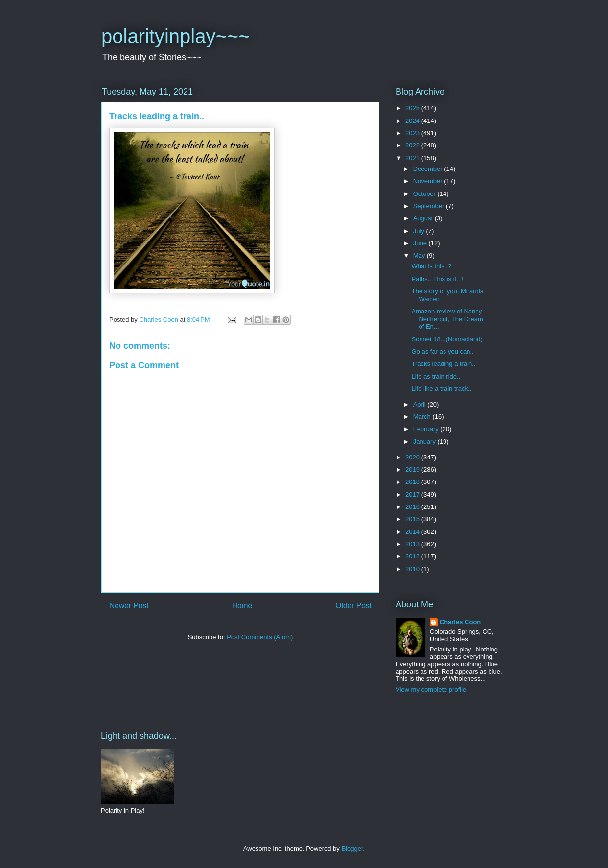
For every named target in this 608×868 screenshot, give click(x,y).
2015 (413, 519)
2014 (413, 532)
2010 (413, 569)
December (429, 169)
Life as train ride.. (436, 376)
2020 (413, 457)
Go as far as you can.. (442, 351)
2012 (413, 556)
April (421, 404)
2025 (413, 108)
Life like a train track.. (441, 389)
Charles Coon (460, 622)
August (424, 218)
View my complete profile (431, 689)
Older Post (353, 606)
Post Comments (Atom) (260, 637)
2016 (413, 507)
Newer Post (129, 606)
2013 (413, 544)
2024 (413, 121)
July (420, 231)
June (421, 243)
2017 (413, 494)
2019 (413, 470)
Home (242, 606)
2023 (413, 133)
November (429, 181)
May (420, 255)
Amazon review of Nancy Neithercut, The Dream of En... (447, 319)
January (425, 442)
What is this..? (431, 266)
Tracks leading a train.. (443, 364)
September (430, 206)
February (427, 429)
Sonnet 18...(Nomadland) (447, 339)
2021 (413, 158)
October (425, 194)
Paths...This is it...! (437, 279)
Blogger (352, 849)
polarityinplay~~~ (176, 36)
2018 (413, 482)
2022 (413, 145)
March (423, 417)
